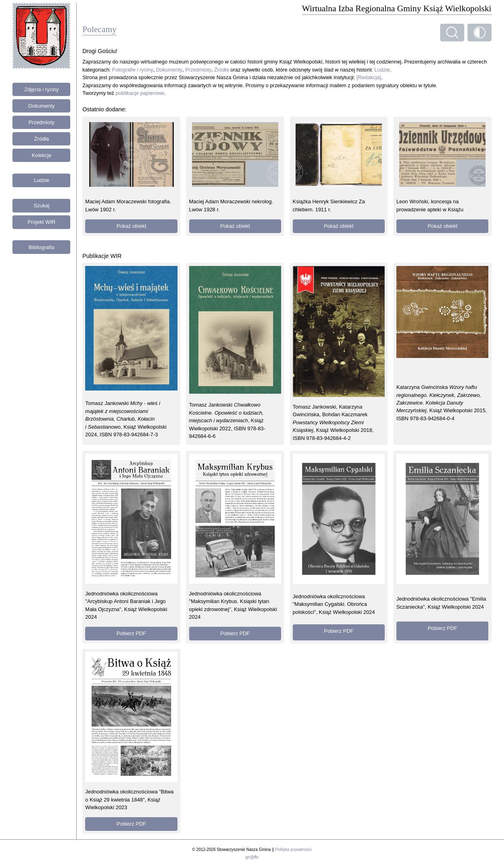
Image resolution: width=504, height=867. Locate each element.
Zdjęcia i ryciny (42, 89)
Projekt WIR (42, 222)
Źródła (42, 139)
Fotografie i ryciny (133, 70)
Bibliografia (41, 247)
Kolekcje (42, 155)
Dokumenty (42, 106)
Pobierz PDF (131, 633)
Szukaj (42, 206)
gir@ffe (252, 857)
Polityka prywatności (293, 850)
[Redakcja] (369, 77)
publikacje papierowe (140, 93)
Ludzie (41, 180)
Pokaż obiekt (131, 226)
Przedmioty (42, 122)
